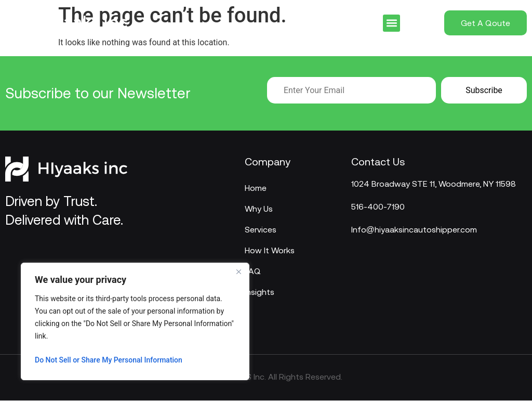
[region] (135, 321)
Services (261, 229)
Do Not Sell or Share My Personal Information (109, 360)
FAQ (253, 271)
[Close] (238, 271)
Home (256, 188)
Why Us (259, 209)
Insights (260, 292)
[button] (391, 23)
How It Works (270, 250)
